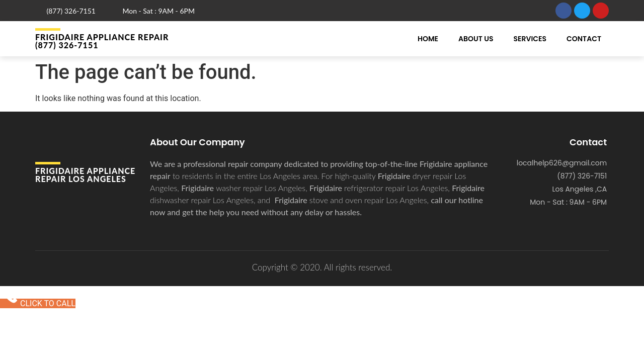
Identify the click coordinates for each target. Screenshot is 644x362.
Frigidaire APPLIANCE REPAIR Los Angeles (85, 175)
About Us (476, 39)
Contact (584, 39)
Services (530, 39)
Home (428, 39)
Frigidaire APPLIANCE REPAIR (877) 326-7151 (102, 41)
